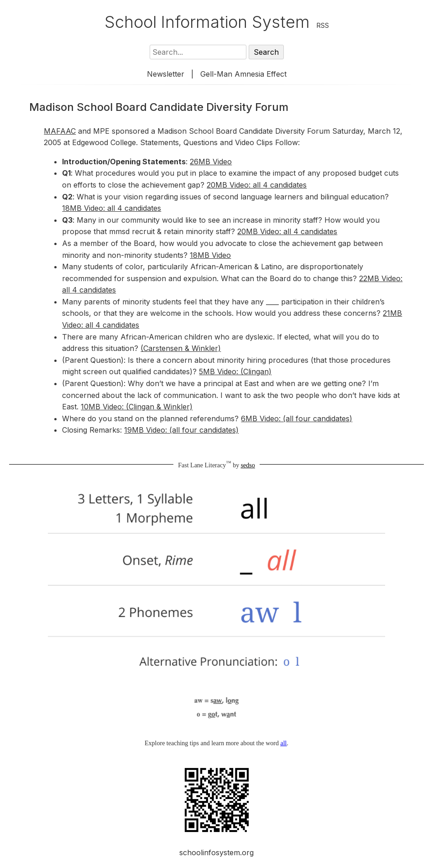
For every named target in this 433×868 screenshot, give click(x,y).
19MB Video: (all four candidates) (181, 430)
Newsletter (166, 74)
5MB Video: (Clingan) (235, 371)
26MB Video (211, 162)
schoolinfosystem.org (216, 852)
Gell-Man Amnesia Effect (243, 74)
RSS (323, 25)
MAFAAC (60, 131)
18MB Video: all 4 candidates (112, 208)
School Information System (207, 22)
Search (266, 52)
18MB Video (210, 255)
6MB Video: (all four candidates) (297, 418)
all (283, 743)
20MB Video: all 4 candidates (257, 185)
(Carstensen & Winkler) (181, 348)
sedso (248, 465)
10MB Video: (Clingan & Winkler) (137, 407)
